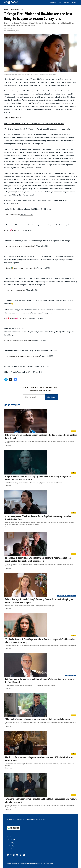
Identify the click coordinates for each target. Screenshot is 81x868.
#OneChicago (65, 241)
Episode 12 (27, 82)
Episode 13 (21, 91)
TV (60, 2)
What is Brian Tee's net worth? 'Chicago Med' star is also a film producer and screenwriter (37, 129)
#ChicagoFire (38, 209)
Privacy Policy (10, 843)
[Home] (11, 2)
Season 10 (41, 91)
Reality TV (53, 2)
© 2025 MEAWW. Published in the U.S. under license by (21, 819)
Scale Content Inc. (40, 819)
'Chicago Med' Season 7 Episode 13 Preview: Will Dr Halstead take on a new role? (34, 123)
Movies (66, 2)
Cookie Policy (10, 846)
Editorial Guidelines (12, 840)
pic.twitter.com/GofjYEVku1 (48, 351)
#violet (6, 263)
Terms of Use (10, 849)
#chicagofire (14, 263)
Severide (49, 103)
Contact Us (10, 852)
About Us (9, 837)
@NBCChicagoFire (67, 332)
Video (74, 2)
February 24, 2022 (26, 214)
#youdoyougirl (68, 260)
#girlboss (59, 260)
